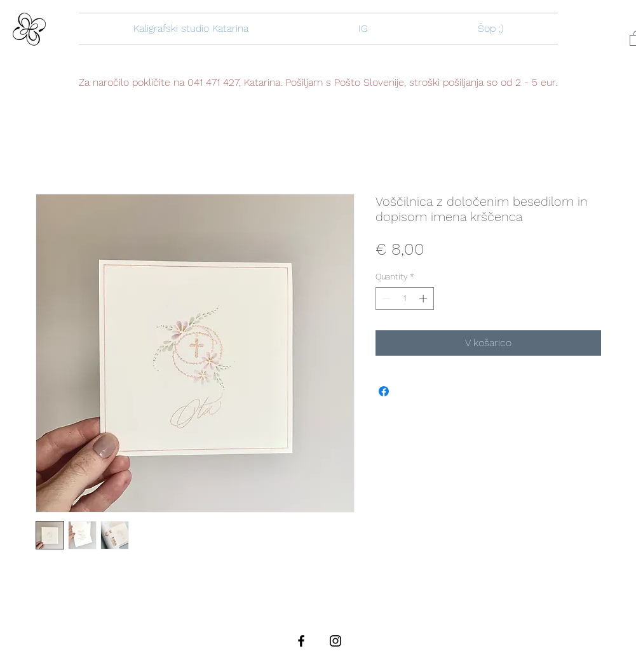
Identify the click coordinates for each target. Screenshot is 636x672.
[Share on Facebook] (384, 391)
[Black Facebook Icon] (301, 641)
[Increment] (424, 299)
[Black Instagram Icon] (335, 641)
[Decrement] (385, 299)
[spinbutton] (404, 299)
